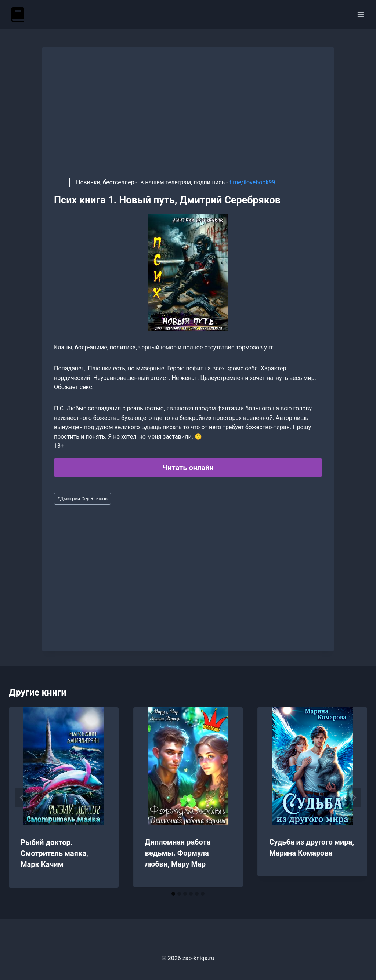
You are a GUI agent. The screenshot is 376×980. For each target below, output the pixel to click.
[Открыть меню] (360, 14)
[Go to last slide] (22, 798)
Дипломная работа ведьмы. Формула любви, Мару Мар (178, 853)
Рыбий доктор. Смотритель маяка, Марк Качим (54, 853)
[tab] (173, 894)
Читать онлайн (188, 468)
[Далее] (354, 798)
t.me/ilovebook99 (252, 182)
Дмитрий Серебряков (82, 499)
